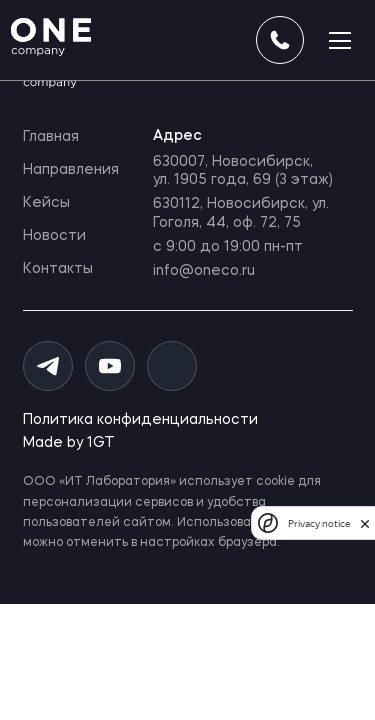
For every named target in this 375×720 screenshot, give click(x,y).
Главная (51, 137)
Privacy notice (319, 523)
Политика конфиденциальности (140, 420)
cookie (275, 482)
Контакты (58, 269)
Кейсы (46, 203)
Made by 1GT (69, 443)
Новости (54, 236)
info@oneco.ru (204, 271)
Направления (71, 170)
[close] (365, 523)
